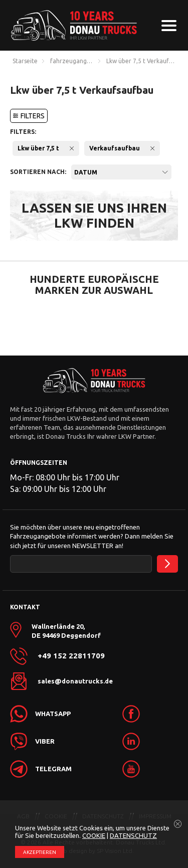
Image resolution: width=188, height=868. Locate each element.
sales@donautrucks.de (75, 681)
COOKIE (94, 835)
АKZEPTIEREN (40, 852)
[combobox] (121, 172)
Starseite (25, 61)
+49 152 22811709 (71, 656)
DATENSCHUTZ (133, 835)
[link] (149, 714)
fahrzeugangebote (73, 61)
